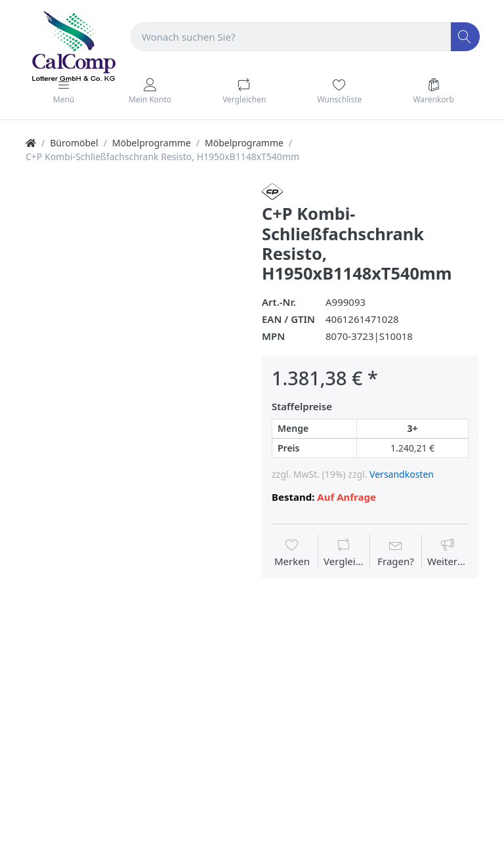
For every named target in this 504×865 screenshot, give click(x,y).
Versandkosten (402, 474)
